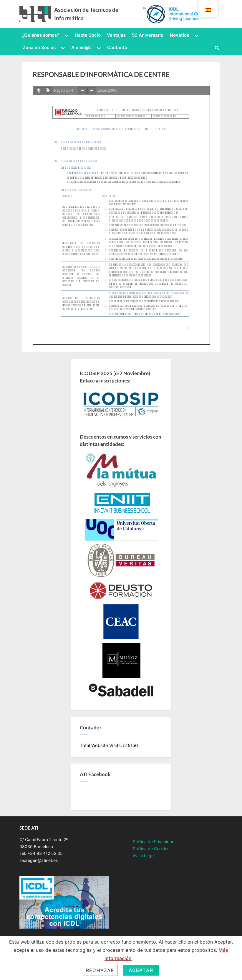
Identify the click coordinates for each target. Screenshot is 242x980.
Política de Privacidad (154, 842)
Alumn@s (81, 47)
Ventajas (116, 35)
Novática (180, 35)
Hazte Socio (88, 35)
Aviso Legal (144, 856)
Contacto (117, 47)
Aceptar (141, 970)
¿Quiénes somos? (40, 35)
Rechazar (100, 970)
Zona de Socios (39, 47)
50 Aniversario (148, 35)
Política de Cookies (151, 849)
